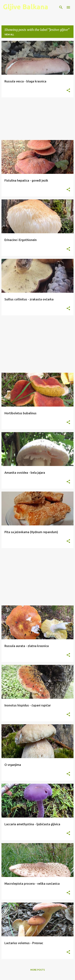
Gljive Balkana (26, 7)
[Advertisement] (37, 119)
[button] (68, 91)
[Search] (61, 7)
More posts (38, 970)
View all (9, 34)
